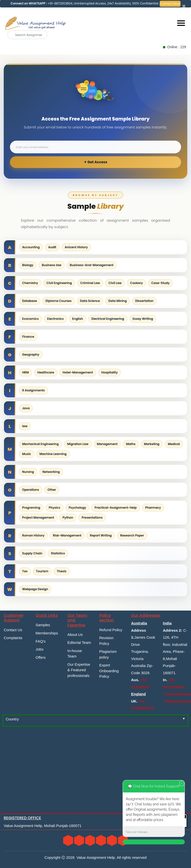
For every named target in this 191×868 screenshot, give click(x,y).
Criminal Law (90, 283)
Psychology (77, 508)
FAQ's (41, 641)
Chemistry (30, 283)
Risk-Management (67, 535)
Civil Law (115, 283)
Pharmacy (153, 508)
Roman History (33, 535)
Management (107, 444)
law (25, 426)
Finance (28, 337)
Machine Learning (53, 454)
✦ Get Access (95, 162)
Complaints (13, 638)
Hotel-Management (78, 372)
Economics (30, 319)
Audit (52, 247)
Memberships (47, 633)
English (78, 319)
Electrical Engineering (108, 319)
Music (27, 454)
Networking (51, 472)
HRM (25, 372)
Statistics (58, 553)
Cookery (136, 283)
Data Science (90, 301)
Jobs (40, 649)
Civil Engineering (59, 283)
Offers (41, 657)
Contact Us (13, 630)
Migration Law (78, 444)
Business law (51, 265)
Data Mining (118, 301)
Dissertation (144, 301)
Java (26, 408)
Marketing (152, 444)
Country (12, 719)
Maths (131, 444)
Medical (174, 444)
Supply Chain (32, 553)
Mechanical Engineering (40, 444)
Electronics (56, 319)
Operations (31, 490)
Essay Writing (143, 319)
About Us (75, 635)
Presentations (92, 517)
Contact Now (170, 4)
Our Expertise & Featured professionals (79, 670)
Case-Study (160, 283)
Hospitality (110, 372)
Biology (28, 265)
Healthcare (46, 372)
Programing (31, 508)
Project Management (38, 517)
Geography (31, 354)
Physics (54, 508)
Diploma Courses (59, 301)
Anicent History (76, 247)
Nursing (28, 472)
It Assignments (33, 390)
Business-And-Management (92, 265)
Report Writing (101, 535)
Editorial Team (79, 642)
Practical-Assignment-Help (116, 508)
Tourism (42, 571)
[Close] (184, 6)
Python (68, 517)
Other (52, 490)
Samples (43, 625)
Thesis (62, 571)
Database (30, 301)
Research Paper (132, 535)
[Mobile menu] (181, 23)
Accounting (31, 247)
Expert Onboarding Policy (109, 671)
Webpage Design (35, 589)
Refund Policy (111, 630)
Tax (25, 571)
